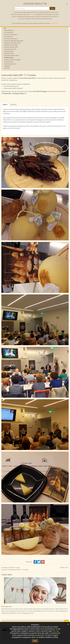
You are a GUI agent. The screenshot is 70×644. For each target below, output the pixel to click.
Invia (52, 8)
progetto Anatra (9, 53)
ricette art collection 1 (11, 34)
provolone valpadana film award (14, 41)
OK (35, 641)
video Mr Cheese (9, 30)
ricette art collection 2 (11, 39)
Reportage (14, 105)
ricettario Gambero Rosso (12, 55)
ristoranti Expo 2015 (10, 49)
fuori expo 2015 (9, 51)
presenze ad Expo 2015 (11, 47)
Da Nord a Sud (64, 568)
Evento (5, 105)
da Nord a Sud (9, 57)
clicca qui (56, 631)
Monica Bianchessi (7, 606)
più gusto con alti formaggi (12, 60)
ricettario (7, 68)
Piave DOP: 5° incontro (14, 568)
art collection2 (9, 37)
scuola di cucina (9, 62)
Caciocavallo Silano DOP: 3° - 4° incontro (18, 570)
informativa (32, 14)
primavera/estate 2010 (11, 45)
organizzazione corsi (10, 64)
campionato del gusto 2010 (12, 43)
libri (5, 28)
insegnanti (7, 66)
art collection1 (9, 32)
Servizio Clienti (54, 23)
